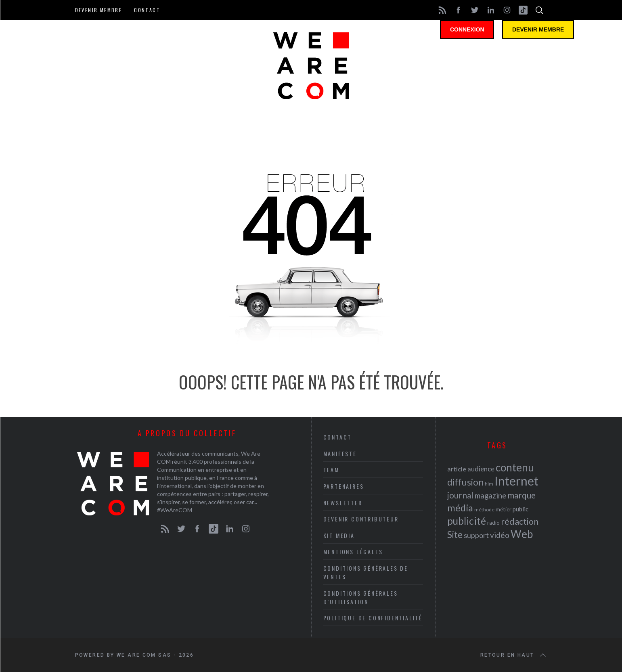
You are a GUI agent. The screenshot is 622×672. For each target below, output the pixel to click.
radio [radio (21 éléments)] (493, 523)
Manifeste (340, 453)
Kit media (339, 535)
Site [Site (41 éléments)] (455, 535)
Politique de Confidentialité (373, 618)
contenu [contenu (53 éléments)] (515, 467)
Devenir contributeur (361, 519)
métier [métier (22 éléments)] (504, 509)
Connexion (470, 30)
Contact (147, 10)
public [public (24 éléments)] (520, 509)
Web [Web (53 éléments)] (522, 534)
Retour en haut (514, 655)
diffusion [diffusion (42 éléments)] (465, 482)
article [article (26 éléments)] (457, 469)
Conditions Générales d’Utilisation (361, 597)
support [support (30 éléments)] (476, 535)
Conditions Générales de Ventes (366, 572)
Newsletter (343, 503)
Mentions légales (353, 552)
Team (331, 470)
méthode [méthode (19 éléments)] (484, 510)
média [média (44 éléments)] (460, 508)
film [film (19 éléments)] (489, 484)
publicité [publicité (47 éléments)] (467, 521)
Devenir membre (99, 10)
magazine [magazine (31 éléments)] (490, 495)
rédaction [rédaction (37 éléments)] (520, 521)
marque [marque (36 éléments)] (521, 495)
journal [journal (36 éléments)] (460, 495)
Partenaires (344, 486)
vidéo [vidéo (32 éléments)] (500, 535)
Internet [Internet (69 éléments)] (516, 481)
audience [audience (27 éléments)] (481, 469)
